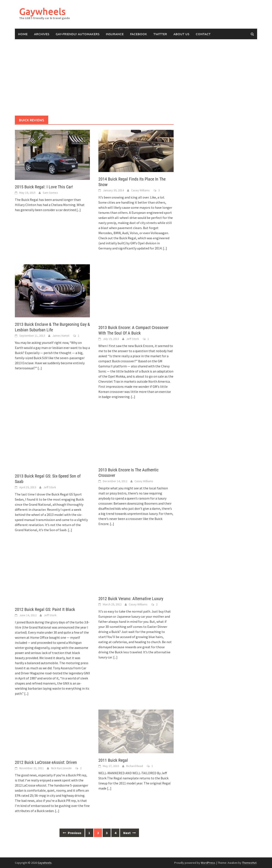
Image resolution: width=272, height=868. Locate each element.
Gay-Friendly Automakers (78, 34)
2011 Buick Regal (113, 760)
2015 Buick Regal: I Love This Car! (44, 187)
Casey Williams (140, 190)
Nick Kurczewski (61, 768)
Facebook (139, 34)
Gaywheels (42, 11)
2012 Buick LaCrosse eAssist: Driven (46, 762)
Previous (72, 833)
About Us (181, 34)
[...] (79, 210)
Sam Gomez (50, 193)
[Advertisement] (136, 77)
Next (130, 833)
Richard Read (135, 766)
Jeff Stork (133, 339)
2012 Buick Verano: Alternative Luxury (131, 599)
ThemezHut (249, 863)
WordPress (208, 863)
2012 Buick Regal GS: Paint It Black (45, 609)
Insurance (115, 34)
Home (23, 34)
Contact (203, 34)
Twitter (160, 34)
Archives (42, 34)
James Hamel (61, 336)
